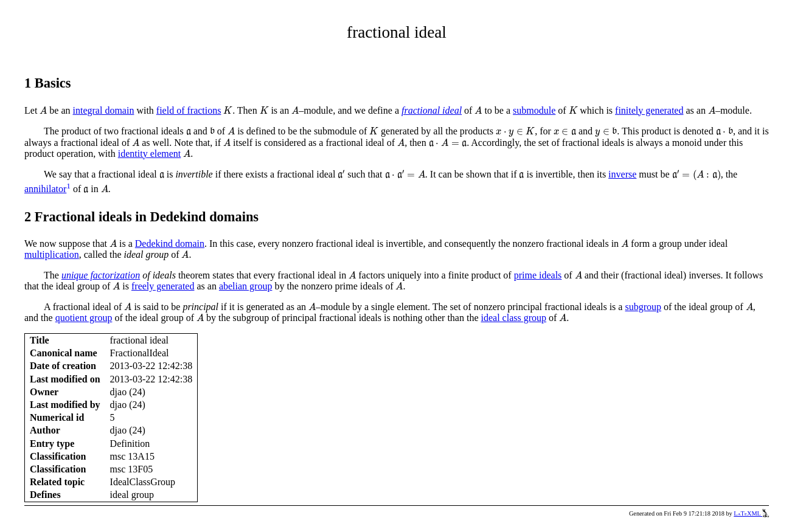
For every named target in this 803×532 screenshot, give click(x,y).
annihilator (45, 189)
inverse (622, 174)
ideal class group (514, 318)
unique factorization (101, 275)
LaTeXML (751, 513)
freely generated (163, 286)
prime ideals (538, 275)
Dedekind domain (170, 244)
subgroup (643, 307)
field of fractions (189, 110)
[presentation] (43, 110)
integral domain (104, 110)
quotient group (84, 318)
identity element (150, 154)
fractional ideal (432, 110)
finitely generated (649, 110)
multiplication (52, 254)
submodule (534, 110)
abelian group (246, 286)
